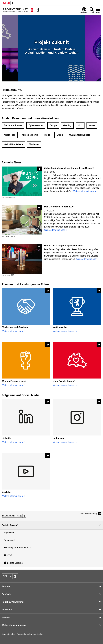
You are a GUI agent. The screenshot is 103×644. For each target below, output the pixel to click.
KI (79, 125)
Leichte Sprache (13, 563)
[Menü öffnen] (98, 10)
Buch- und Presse (13, 125)
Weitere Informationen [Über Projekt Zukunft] (64, 385)
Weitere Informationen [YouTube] (12, 496)
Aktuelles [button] (7, 610)
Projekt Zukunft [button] (10, 525)
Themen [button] (6, 617)
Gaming (67, 125)
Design (53, 125)
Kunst (92, 125)
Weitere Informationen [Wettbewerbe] (64, 331)
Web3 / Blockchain (13, 144)
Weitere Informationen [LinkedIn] (12, 442)
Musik (60, 135)
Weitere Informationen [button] (14, 625)
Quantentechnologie (80, 135)
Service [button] (6, 586)
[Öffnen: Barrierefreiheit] (84, 10)
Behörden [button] (7, 594)
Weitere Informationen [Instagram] (64, 442)
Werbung (34, 144)
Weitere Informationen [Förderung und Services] (12, 331)
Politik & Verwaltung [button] (13, 602)
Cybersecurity (36, 125)
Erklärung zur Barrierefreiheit (18, 548)
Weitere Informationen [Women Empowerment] (12, 385)
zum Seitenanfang (89, 514)
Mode (47, 135)
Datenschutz (10, 540)
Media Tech (10, 135)
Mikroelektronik (30, 135)
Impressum (9, 533)
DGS (8, 555)
